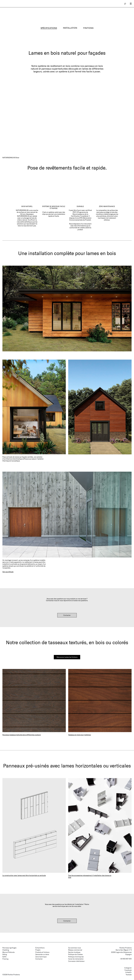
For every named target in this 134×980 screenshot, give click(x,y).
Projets (38, 950)
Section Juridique (74, 952)
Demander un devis (42, 954)
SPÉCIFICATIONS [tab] (49, 28)
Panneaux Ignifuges (9, 948)
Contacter (67, 615)
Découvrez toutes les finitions (67, 657)
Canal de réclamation (76, 959)
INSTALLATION (70, 28)
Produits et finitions (42, 952)
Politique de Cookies (75, 954)
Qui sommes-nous (75, 948)
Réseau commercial (75, 950)
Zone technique (41, 957)
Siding (5, 954)
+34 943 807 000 (126, 959)
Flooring (5, 959)
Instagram (128, 968)
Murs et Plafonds (8, 952)
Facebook (128, 970)
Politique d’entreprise (76, 957)
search (125, 4)
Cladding (6, 950)
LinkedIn (128, 972)
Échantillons (40, 948)
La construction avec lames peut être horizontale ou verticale (24, 875)
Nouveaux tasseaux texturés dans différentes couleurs (22, 735)
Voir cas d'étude (8, 572)
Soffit (4, 957)
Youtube (129, 975)
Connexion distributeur (76, 961)
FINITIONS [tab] (88, 28)
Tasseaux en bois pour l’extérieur (80, 735)
